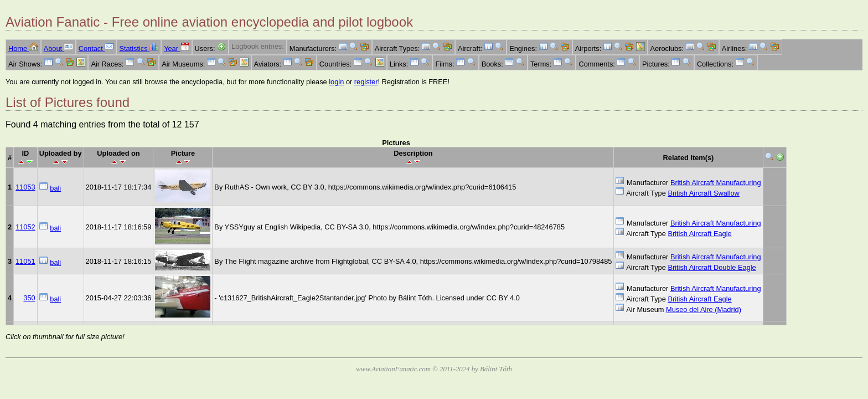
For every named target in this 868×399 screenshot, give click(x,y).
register (366, 82)
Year (176, 48)
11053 (25, 187)
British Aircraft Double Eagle (712, 267)
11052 (25, 227)
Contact (96, 48)
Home (23, 48)
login (336, 82)
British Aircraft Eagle (699, 234)
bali (55, 188)
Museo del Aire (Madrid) (704, 310)
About (58, 48)
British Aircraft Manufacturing (716, 183)
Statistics (139, 48)
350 (29, 298)
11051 (25, 261)
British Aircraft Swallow (703, 193)
